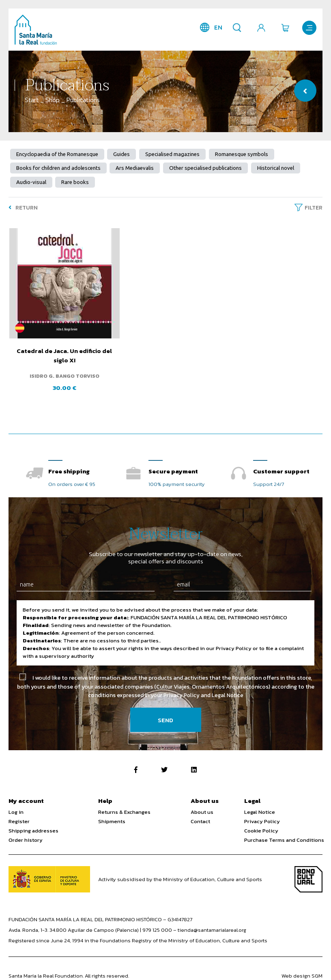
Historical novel (276, 168)
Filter (314, 208)
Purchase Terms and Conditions (284, 829)
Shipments (112, 810)
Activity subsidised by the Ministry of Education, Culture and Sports (180, 868)
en (217, 27)
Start (32, 100)
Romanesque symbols (242, 154)
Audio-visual (31, 183)
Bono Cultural (308, 868)
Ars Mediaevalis (135, 168)
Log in (16, 801)
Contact (200, 810)
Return (23, 208)
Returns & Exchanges (124, 801)
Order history (26, 829)
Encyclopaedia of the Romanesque (57, 154)
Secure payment (173, 460)
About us (202, 801)
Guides (122, 154)
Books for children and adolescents (58, 168)
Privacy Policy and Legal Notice (203, 684)
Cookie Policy (261, 820)
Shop (53, 100)
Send (165, 709)
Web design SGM (302, 965)
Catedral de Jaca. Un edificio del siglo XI (59, 345)
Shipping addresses (33, 820)
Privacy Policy (262, 810)
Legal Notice (260, 801)
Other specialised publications (206, 168)
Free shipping (69, 460)
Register (19, 810)
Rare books (75, 183)
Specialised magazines (173, 154)
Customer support (281, 460)
